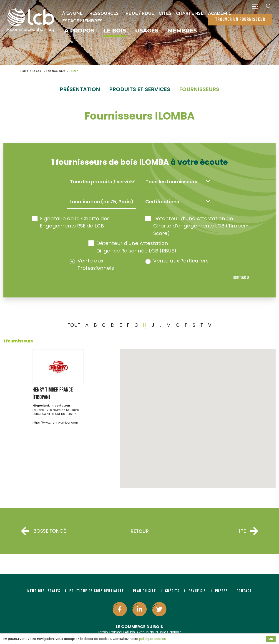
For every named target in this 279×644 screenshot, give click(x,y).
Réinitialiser (241, 278)
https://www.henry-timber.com (55, 423)
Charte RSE (190, 13)
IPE (248, 531)
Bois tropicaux (55, 71)
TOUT (74, 325)
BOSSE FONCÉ (44, 531)
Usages (147, 31)
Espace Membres (82, 21)
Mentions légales (44, 591)
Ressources (104, 13)
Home (24, 71)
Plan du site (145, 591)
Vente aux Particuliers (177, 261)
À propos (79, 31)
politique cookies (152, 639)
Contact (244, 591)
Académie (220, 13)
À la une (72, 13)
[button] (198, 414)
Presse (221, 591)
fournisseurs (199, 89)
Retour (140, 531)
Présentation (80, 89)
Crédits (172, 591)
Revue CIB (197, 591)
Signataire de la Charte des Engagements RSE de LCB (71, 222)
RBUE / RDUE (140, 13)
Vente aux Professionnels (92, 264)
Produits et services (140, 89)
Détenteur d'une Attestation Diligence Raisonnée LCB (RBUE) (132, 247)
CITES (165, 13)
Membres (182, 31)
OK (271, 639)
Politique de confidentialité (97, 591)
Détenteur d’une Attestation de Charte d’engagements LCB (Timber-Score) (197, 226)
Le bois (115, 31)
